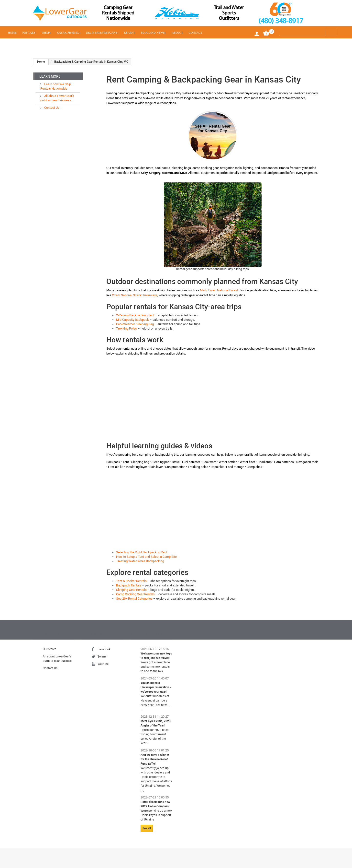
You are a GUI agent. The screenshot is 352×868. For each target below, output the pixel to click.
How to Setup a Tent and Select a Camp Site (146, 557)
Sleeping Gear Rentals (131, 590)
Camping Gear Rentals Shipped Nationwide (118, 13)
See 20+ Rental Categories (134, 599)
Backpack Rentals (129, 585)
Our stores (49, 649)
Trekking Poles (126, 328)
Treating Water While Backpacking (140, 561)
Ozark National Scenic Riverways (135, 295)
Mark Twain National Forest (219, 290)
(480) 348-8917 (281, 21)
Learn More (50, 76)
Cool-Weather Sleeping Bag (135, 324)
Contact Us (51, 108)
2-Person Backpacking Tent (135, 315)
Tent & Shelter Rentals (131, 581)
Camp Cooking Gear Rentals (135, 594)
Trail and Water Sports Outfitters (229, 13)
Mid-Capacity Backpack (132, 320)
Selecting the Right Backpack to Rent (142, 552)
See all (147, 828)
